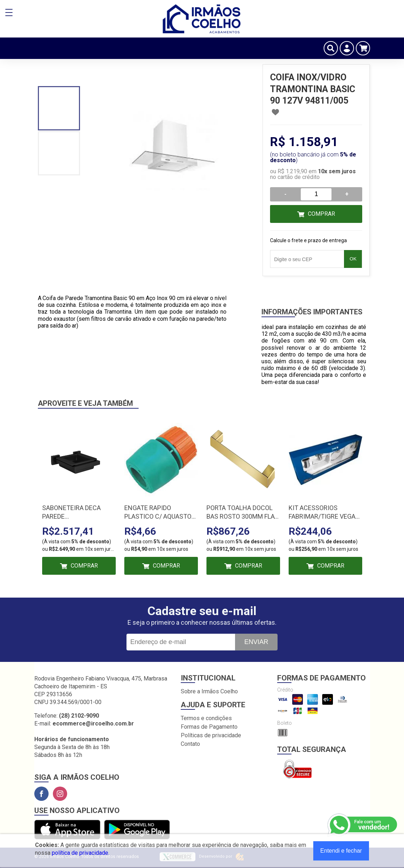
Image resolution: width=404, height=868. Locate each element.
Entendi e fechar (341, 851)
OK (353, 259)
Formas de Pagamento (209, 727)
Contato (190, 744)
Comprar (321, 214)
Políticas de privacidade (211, 735)
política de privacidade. (81, 853)
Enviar (256, 642)
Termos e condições (206, 718)
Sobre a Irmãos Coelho (209, 691)
